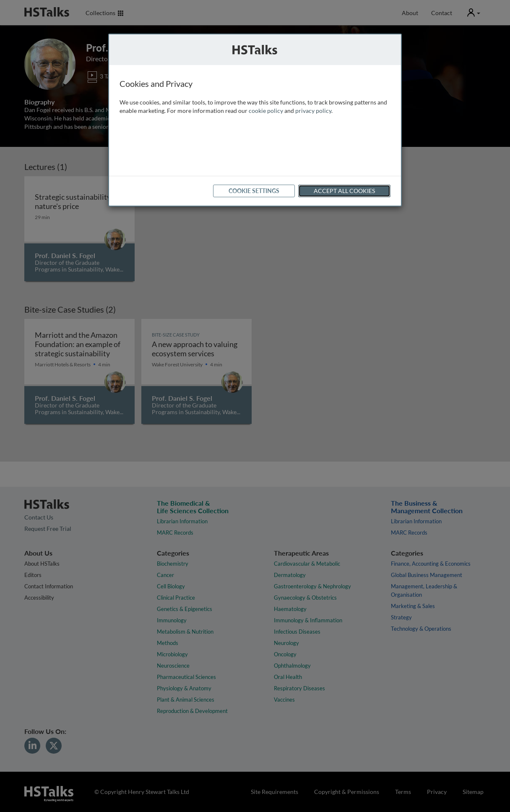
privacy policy (313, 111)
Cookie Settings (254, 191)
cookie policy (266, 111)
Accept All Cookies (344, 191)
